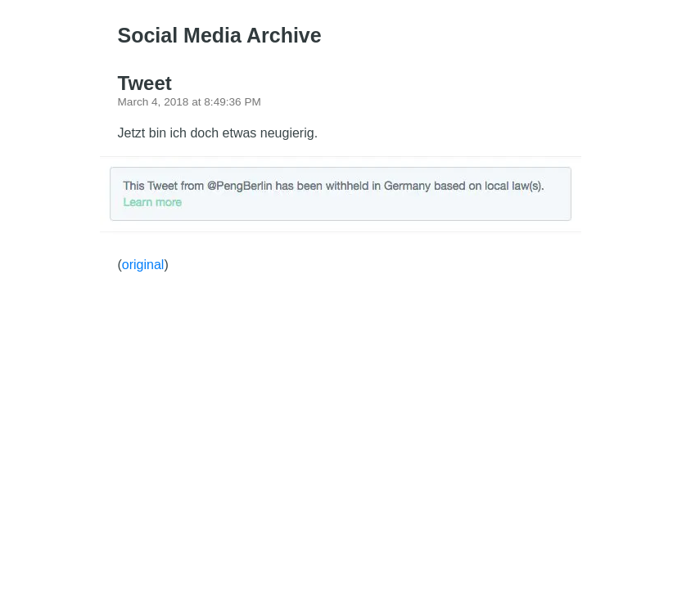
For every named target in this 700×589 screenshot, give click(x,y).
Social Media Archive (220, 35)
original (143, 265)
